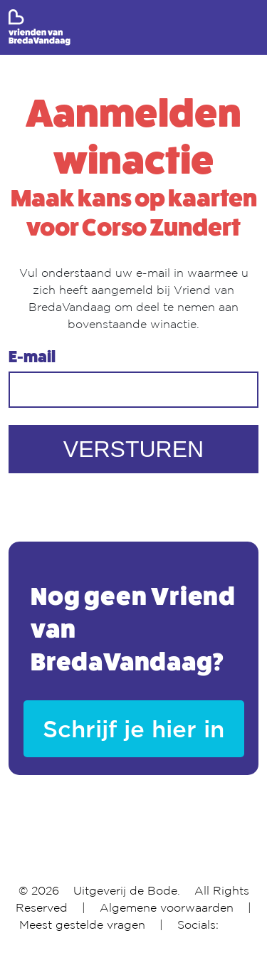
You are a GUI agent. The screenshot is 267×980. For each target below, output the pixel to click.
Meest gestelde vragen (82, 924)
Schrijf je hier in (133, 728)
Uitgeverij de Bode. (127, 890)
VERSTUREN (133, 449)
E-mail (32, 357)
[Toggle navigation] (249, 28)
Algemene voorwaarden (167, 907)
